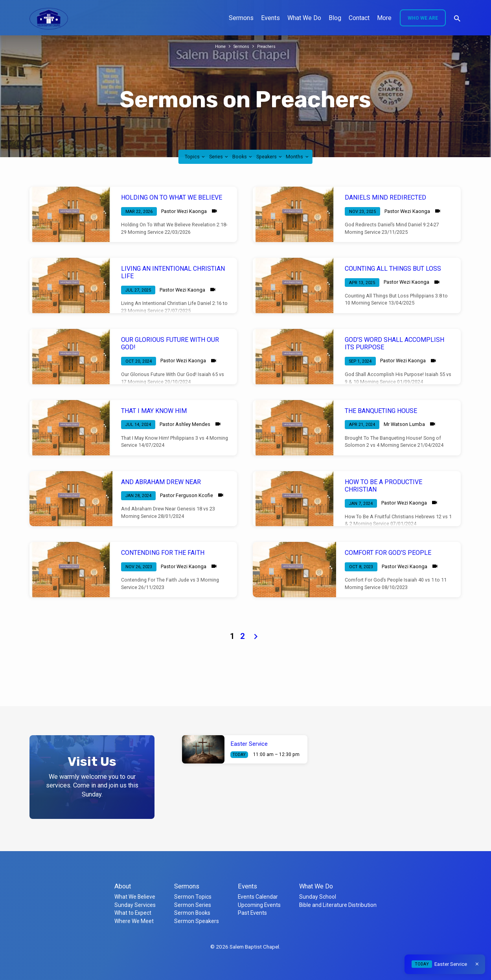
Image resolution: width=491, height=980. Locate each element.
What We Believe (135, 897)
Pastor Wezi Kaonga (184, 211)
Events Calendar (258, 897)
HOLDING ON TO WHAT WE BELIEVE (172, 197)
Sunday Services (135, 905)
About (123, 886)
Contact (359, 18)
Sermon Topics (193, 897)
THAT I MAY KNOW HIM (154, 411)
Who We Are (423, 18)
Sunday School (318, 897)
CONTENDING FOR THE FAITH (163, 553)
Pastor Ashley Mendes (185, 424)
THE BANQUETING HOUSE (381, 411)
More (384, 18)
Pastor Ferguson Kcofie (187, 495)
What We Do (304, 18)
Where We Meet (134, 921)
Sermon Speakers (197, 921)
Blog (335, 18)
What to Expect (133, 913)
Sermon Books (192, 913)
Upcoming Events (259, 905)
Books (243, 157)
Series (219, 157)
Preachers (270, 46)
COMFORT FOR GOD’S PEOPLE (388, 553)
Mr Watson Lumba (404, 424)
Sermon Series (193, 905)
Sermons (241, 18)
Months (298, 157)
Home (216, 46)
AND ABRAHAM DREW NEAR (161, 482)
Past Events (252, 913)
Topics (195, 157)
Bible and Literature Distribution (338, 905)
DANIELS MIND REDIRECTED (385, 197)
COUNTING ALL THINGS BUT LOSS (393, 269)
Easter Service (249, 744)
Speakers (270, 157)
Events (270, 18)
